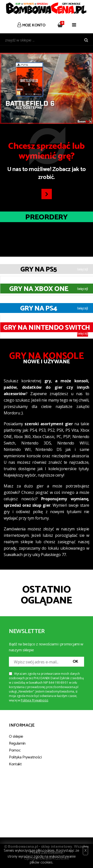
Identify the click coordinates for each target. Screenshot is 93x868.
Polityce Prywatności (34, 700)
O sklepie (16, 737)
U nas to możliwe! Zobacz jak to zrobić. (46, 162)
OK (75, 662)
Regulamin (17, 743)
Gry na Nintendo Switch (47, 328)
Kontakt (15, 764)
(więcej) (83, 270)
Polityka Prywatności (25, 757)
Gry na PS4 (39, 309)
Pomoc (15, 750)
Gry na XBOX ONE (39, 289)
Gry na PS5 (39, 270)
